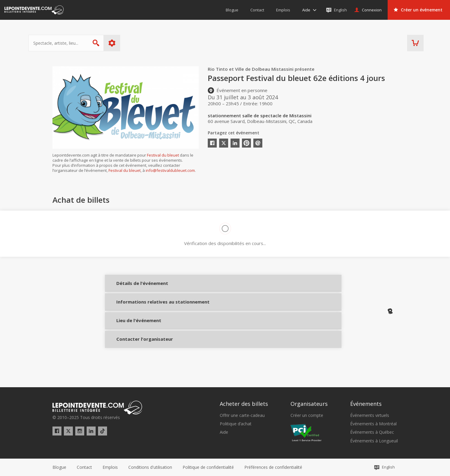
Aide (224, 433)
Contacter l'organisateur (133, 355)
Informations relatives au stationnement (133, 312)
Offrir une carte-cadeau (242, 415)
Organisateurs (309, 404)
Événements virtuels (370, 415)
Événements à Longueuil (374, 441)
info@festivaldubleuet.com (170, 170)
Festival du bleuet (163, 155)
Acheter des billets (244, 404)
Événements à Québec (372, 433)
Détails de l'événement (133, 287)
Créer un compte (307, 415)
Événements (366, 404)
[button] (273, 467)
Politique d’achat (236, 424)
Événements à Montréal (373, 424)
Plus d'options (136, 43)
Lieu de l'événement (133, 333)
